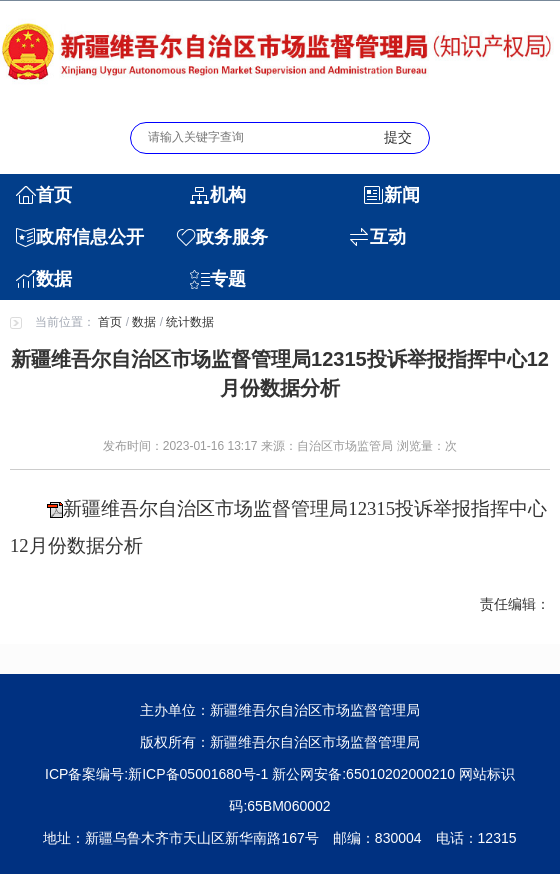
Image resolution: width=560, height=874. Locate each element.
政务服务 (232, 237)
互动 (388, 237)
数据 (54, 279)
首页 (54, 195)
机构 (228, 195)
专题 (228, 279)
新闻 (402, 195)
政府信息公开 (90, 237)
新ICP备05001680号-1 (198, 774)
